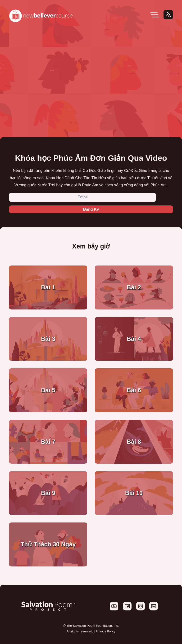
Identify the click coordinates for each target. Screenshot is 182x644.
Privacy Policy (105, 632)
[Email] (82, 197)
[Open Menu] (155, 15)
